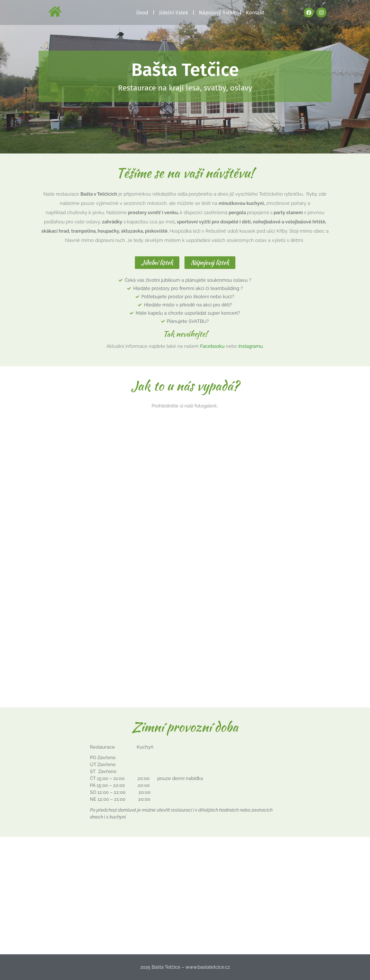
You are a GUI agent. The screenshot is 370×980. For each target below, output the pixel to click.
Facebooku (212, 346)
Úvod (142, 13)
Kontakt (255, 13)
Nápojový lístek (217, 13)
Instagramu (251, 346)
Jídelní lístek (174, 13)
